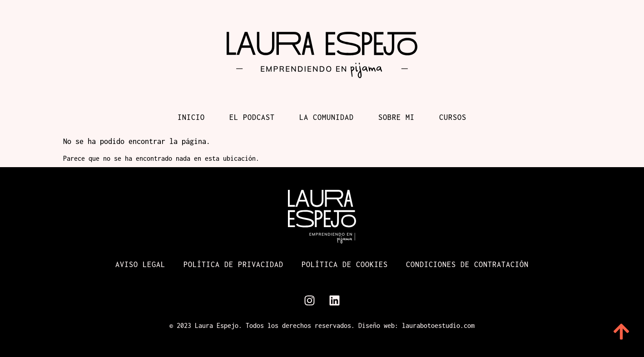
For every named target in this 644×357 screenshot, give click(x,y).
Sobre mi (396, 117)
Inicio (191, 117)
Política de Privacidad (233, 264)
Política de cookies (345, 264)
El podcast (252, 117)
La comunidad (327, 117)
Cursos (453, 117)
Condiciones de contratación (467, 264)
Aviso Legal (140, 264)
